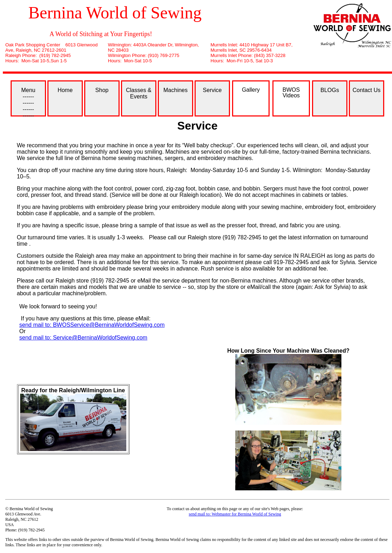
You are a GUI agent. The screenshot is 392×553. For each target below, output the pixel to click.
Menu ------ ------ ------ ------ (28, 102)
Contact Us (366, 90)
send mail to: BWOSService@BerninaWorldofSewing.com (92, 325)
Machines (175, 90)
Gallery (251, 90)
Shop (102, 90)
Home (65, 90)
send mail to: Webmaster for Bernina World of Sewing (235, 514)
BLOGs (330, 90)
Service (212, 90)
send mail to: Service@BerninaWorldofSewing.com (83, 338)
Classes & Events (139, 93)
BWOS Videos (291, 93)
